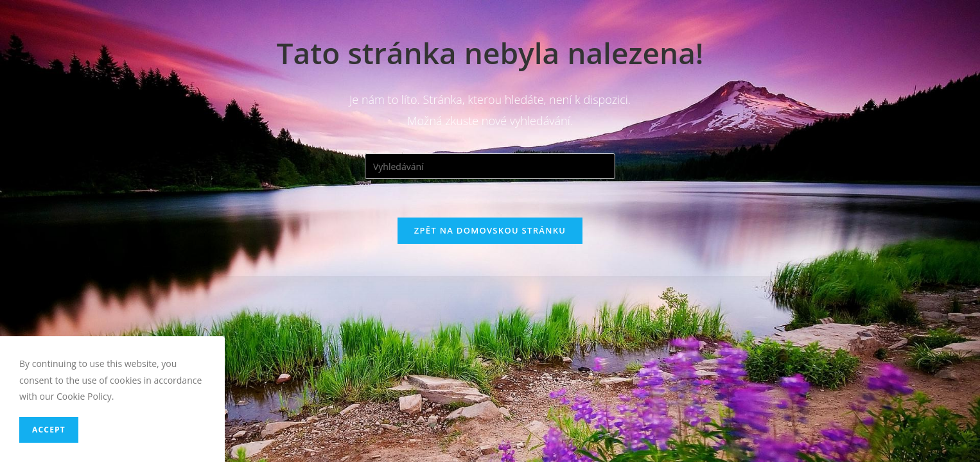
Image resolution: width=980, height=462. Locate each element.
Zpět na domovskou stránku (490, 230)
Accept (49, 430)
